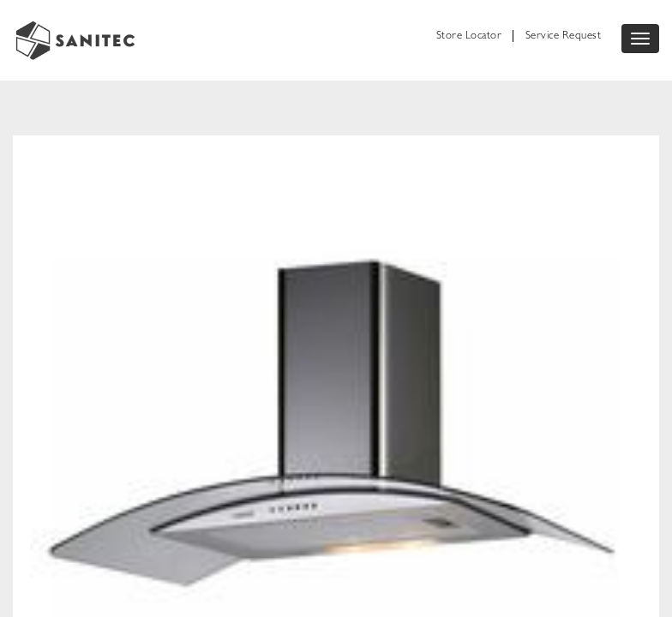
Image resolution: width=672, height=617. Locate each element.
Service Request (564, 36)
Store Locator (469, 36)
